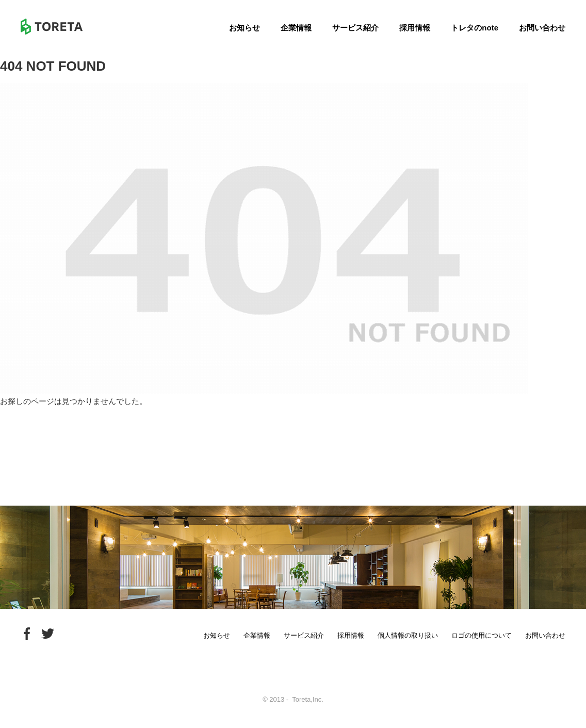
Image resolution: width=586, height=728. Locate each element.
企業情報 (296, 28)
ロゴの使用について (482, 635)
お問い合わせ (542, 28)
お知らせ (245, 28)
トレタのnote (475, 28)
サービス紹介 (355, 28)
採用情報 (415, 28)
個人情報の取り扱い (408, 635)
